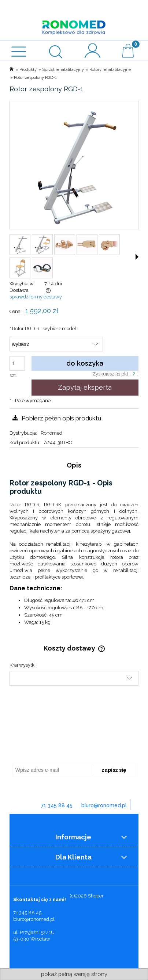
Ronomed (51, 433)
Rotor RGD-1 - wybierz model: (43, 329)
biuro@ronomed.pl (104, 805)
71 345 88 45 (57, 805)
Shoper (96, 896)
